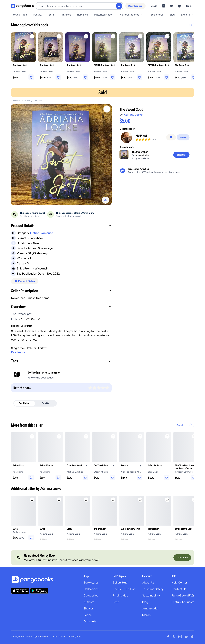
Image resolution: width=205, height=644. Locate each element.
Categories (16, 101)
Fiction (27, 101)
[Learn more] (182, 558)
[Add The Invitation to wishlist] (113, 500)
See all (189, 425)
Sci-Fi (52, 15)
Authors (89, 602)
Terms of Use (59, 637)
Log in (189, 6)
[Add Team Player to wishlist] (167, 500)
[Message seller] (171, 137)
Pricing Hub (121, 595)
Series (87, 615)
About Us (148, 583)
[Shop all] (181, 155)
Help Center (179, 583)
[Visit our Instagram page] (180, 637)
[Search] (119, 6)
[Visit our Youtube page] (186, 637)
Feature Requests (183, 602)
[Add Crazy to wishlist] (86, 500)
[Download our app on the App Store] (20, 591)
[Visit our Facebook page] (168, 637)
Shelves (88, 608)
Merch (146, 615)
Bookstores (157, 15)
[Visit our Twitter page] (174, 637)
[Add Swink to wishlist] (59, 500)
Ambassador (150, 608)
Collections (91, 589)
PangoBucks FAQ (183, 595)
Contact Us (179, 589)
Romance (83, 15)
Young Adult (20, 15)
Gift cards (90, 621)
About (154, 6)
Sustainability (151, 595)
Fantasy (38, 15)
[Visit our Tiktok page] (192, 637)
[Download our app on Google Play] (39, 591)
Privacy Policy (76, 637)
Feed (116, 602)
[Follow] (183, 137)
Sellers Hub (120, 583)
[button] (61, 226)
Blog (172, 15)
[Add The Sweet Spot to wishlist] (107, 109)
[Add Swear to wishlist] (32, 500)
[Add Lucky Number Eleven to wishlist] (140, 500)
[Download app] (135, 6)
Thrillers (66, 15)
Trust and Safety (153, 589)
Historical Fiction (104, 15)
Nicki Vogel (141, 136)
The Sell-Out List (124, 589)
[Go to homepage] (22, 6)
